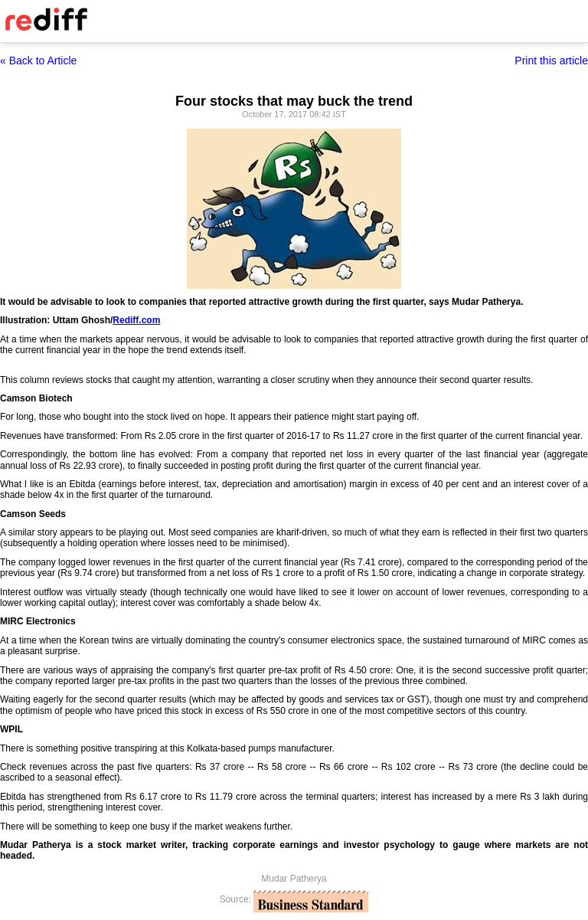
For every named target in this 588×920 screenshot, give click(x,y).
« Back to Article (38, 61)
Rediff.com (136, 320)
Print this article (551, 61)
